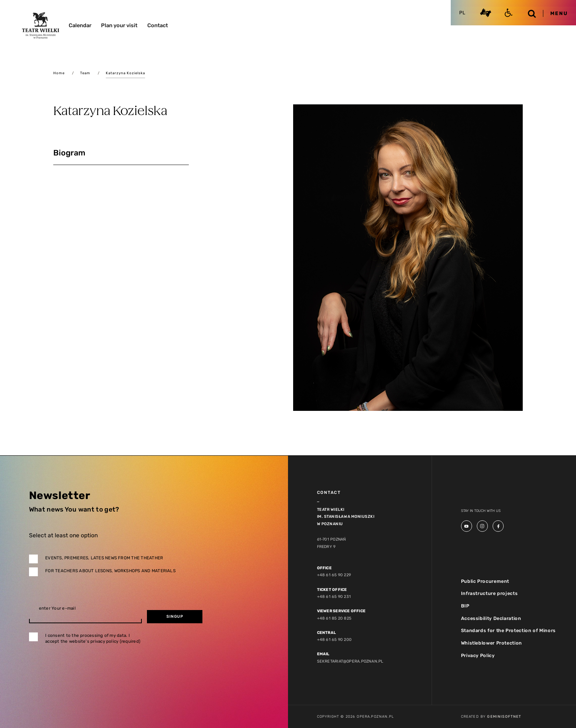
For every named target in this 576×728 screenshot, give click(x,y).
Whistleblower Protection (491, 643)
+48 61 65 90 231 (333, 597)
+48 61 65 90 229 (334, 575)
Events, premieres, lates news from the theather (104, 558)
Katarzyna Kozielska (125, 73)
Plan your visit (119, 25)
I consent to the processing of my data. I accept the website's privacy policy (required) (93, 639)
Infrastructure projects (489, 593)
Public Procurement (485, 581)
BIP (465, 605)
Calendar (80, 25)
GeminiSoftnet (504, 716)
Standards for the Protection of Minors (507, 630)
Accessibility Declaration (491, 618)
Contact (158, 25)
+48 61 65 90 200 (334, 639)
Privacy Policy (478, 655)
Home (59, 73)
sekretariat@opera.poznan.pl (349, 661)
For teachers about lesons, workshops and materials (110, 571)
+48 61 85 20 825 (334, 618)
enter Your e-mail (57, 609)
